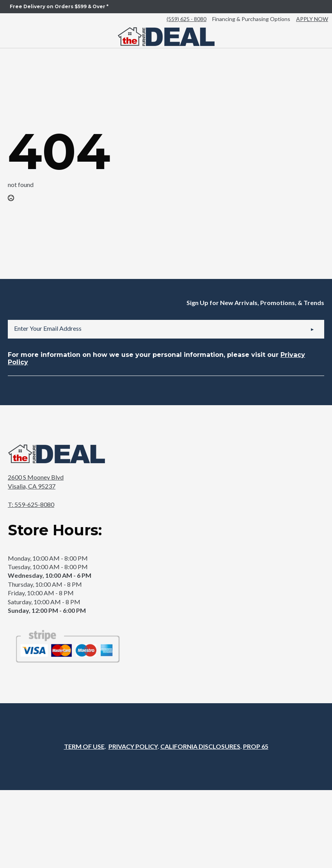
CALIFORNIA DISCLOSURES (200, 746)
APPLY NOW (312, 19)
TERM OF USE (84, 746)
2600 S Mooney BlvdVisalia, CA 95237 (36, 481)
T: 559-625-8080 (31, 504)
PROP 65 (256, 746)
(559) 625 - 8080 (186, 19)
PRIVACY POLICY (133, 746)
